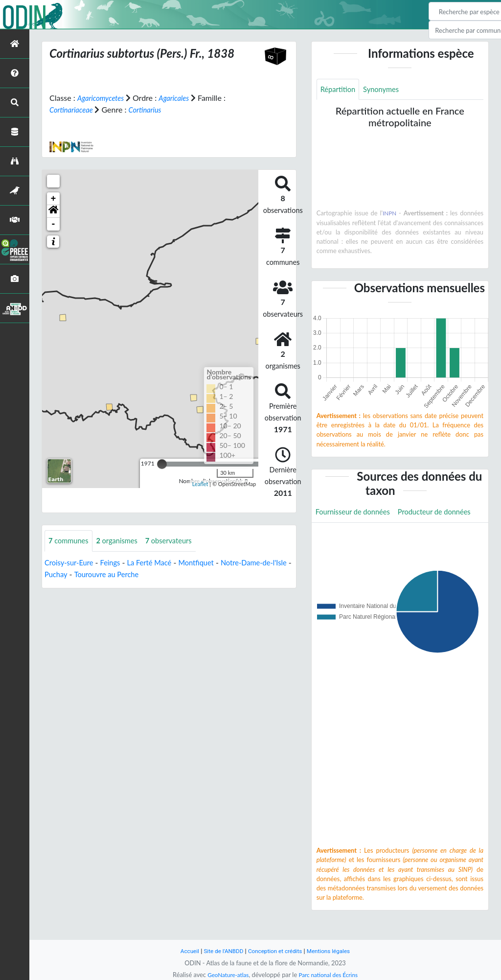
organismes (123, 541)
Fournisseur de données (356, 513)
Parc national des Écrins (330, 975)
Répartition (340, 90)
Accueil (183, 951)
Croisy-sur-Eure (71, 563)
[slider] (162, 464)
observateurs (179, 541)
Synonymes (386, 90)
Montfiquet (209, 563)
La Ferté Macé (158, 563)
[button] (53, 211)
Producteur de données (355, 535)
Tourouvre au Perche (133, 575)
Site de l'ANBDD (220, 951)
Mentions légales (334, 951)
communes (70, 541)
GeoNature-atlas (225, 975)
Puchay (79, 575)
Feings (116, 563)
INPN (390, 214)
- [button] (54, 224)
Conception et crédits (276, 951)
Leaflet (200, 483)
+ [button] (54, 199)
